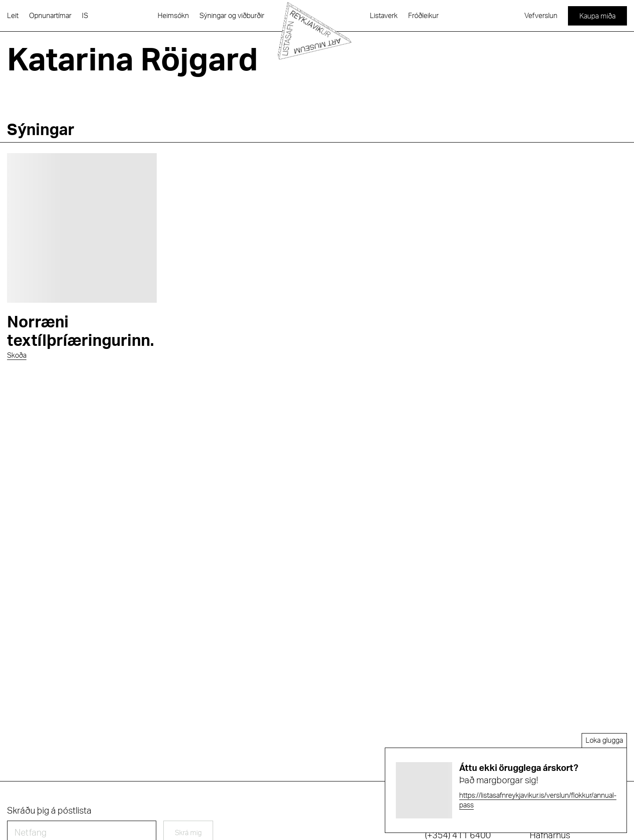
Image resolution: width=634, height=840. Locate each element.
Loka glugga (604, 741)
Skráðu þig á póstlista (49, 811)
